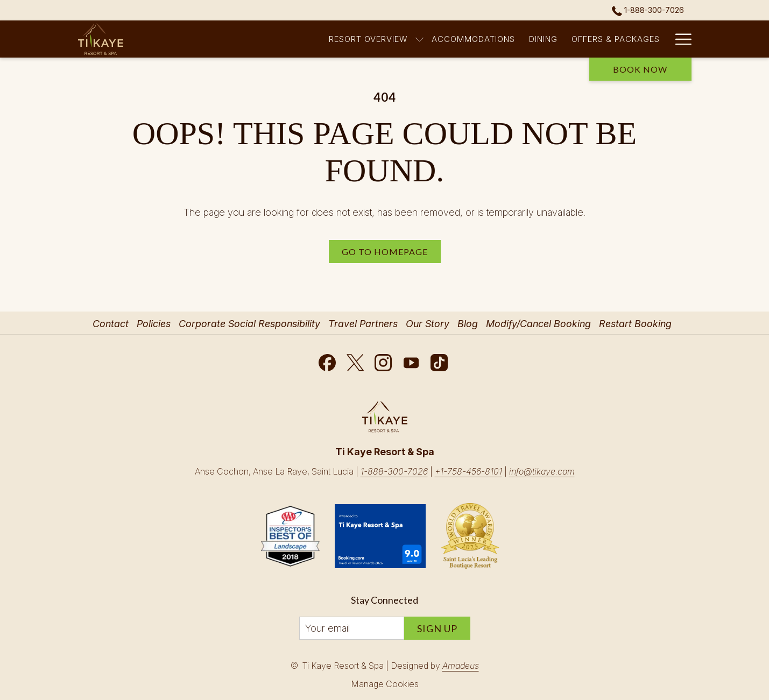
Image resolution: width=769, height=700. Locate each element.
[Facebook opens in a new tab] (327, 360)
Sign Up (437, 628)
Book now (640, 69)
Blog (468, 324)
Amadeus (461, 666)
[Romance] (639, 39)
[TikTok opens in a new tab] (439, 360)
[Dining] (401, 39)
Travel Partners (363, 324)
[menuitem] (112, 324)
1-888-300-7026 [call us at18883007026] (648, 10)
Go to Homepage (385, 252)
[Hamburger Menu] (679, 39)
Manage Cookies (385, 684)
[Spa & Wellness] (567, 39)
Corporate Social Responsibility (249, 324)
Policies (154, 324)
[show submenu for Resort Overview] (277, 39)
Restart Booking (635, 324)
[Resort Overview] (225, 39)
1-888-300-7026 (394, 471)
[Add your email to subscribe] (352, 628)
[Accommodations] (331, 39)
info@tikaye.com (542, 471)
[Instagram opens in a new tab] (383, 360)
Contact (111, 324)
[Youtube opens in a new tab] (411, 360)
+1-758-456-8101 (468, 471)
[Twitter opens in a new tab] (355, 360)
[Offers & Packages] (474, 39)
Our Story (428, 324)
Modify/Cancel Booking (538, 324)
